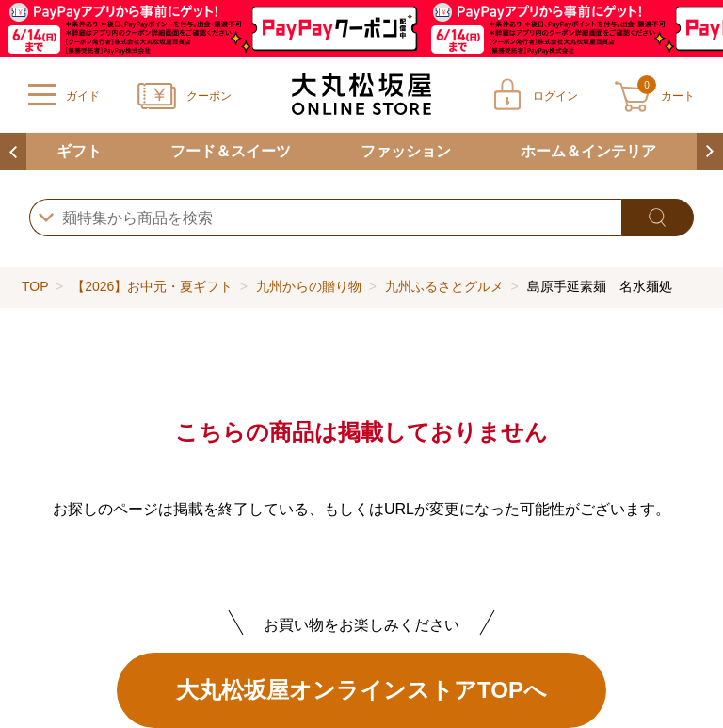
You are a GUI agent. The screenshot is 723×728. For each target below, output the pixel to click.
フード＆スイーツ (231, 151)
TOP (35, 286)
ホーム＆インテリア (588, 151)
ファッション (406, 151)
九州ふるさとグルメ (444, 286)
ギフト (79, 151)
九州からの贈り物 (309, 286)
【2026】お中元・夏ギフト (152, 286)
